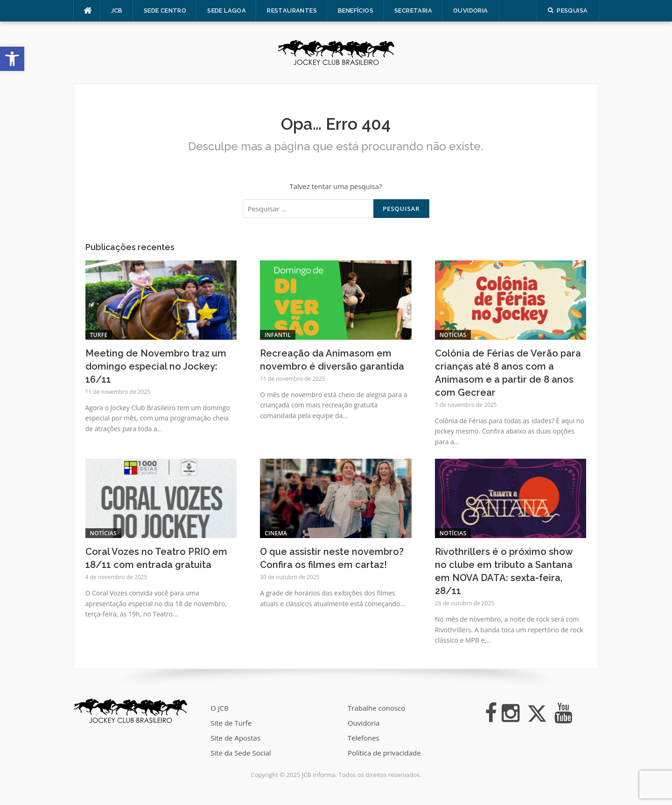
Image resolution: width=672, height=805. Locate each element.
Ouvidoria (471, 10)
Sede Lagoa (227, 10)
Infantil (278, 335)
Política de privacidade (384, 753)
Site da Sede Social (241, 753)
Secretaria (413, 10)
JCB (117, 10)
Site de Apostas (235, 738)
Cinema (276, 533)
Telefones (364, 738)
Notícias (453, 335)
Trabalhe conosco (376, 708)
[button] (12, 59)
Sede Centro (165, 10)
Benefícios (356, 10)
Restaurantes (292, 10)
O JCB (220, 708)
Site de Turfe (231, 723)
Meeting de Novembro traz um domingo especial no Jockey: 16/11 (156, 366)
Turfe (99, 335)
